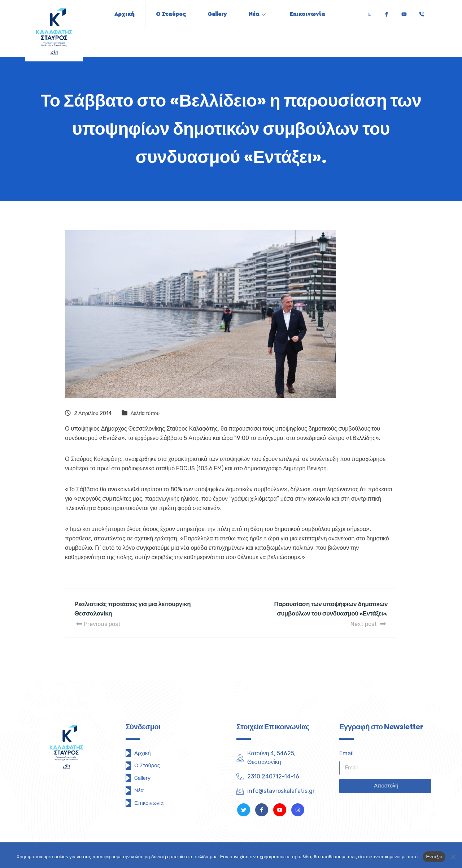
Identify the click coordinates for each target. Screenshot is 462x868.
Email (346, 753)
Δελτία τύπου (145, 413)
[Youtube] (404, 12)
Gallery (217, 14)
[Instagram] (298, 810)
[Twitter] (369, 12)
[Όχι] (453, 857)
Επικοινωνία (308, 14)
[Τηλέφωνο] (422, 12)
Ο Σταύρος (171, 14)
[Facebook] (386, 12)
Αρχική (124, 14)
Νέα (258, 14)
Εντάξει (434, 857)
